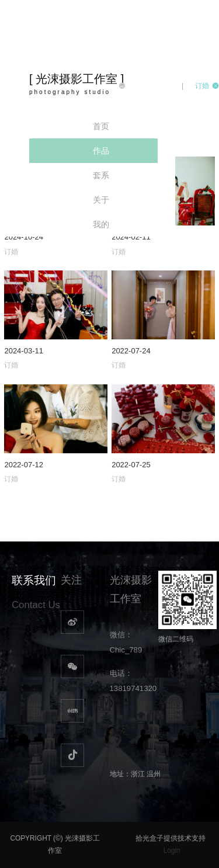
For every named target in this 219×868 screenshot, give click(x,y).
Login (172, 850)
